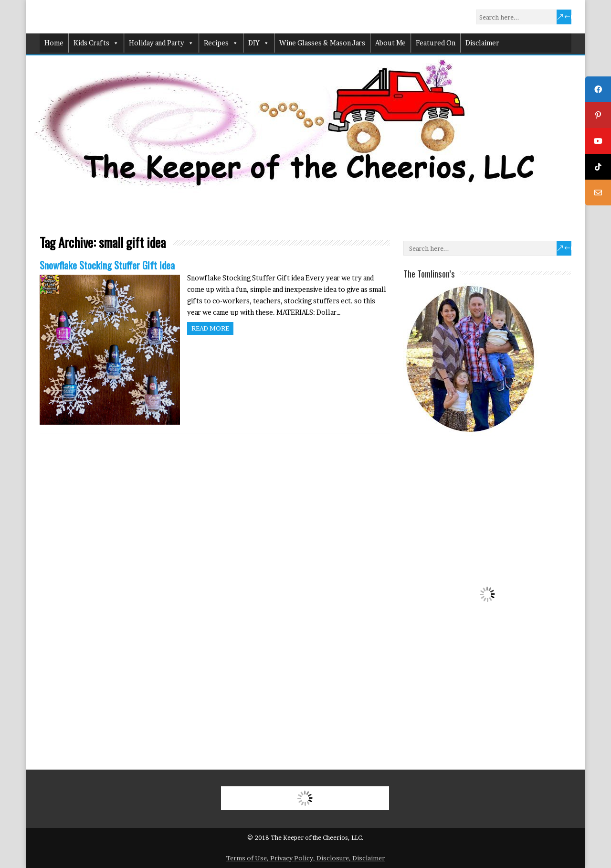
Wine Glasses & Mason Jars (322, 43)
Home (54, 43)
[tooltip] (598, 89)
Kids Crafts (96, 43)
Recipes (221, 43)
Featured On (436, 43)
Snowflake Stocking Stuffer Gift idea (107, 265)
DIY (259, 43)
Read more (210, 328)
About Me (390, 43)
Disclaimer (482, 43)
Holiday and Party (161, 43)
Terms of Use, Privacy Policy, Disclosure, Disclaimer (305, 858)
